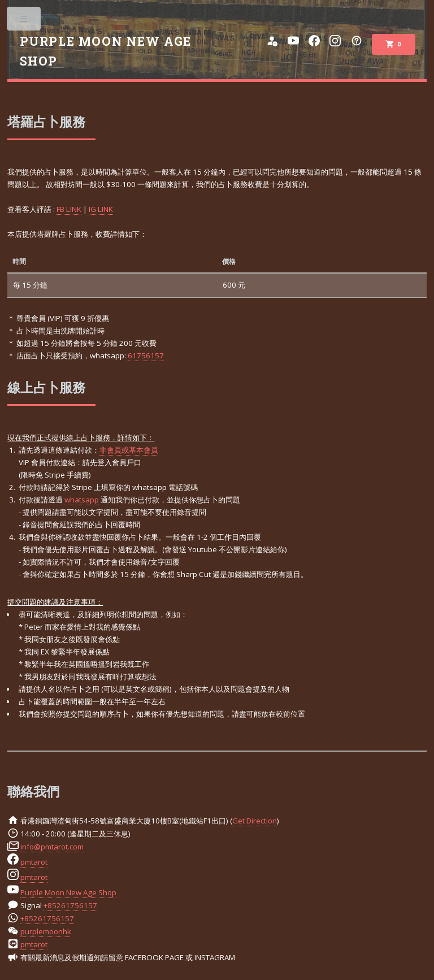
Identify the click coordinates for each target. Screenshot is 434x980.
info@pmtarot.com (52, 847)
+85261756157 (70, 905)
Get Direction (255, 821)
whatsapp (82, 500)
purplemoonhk (46, 931)
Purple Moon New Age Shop (68, 892)
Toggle (25, 21)
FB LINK (69, 209)
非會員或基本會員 (129, 450)
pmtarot (34, 862)
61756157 (146, 355)
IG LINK (101, 209)
